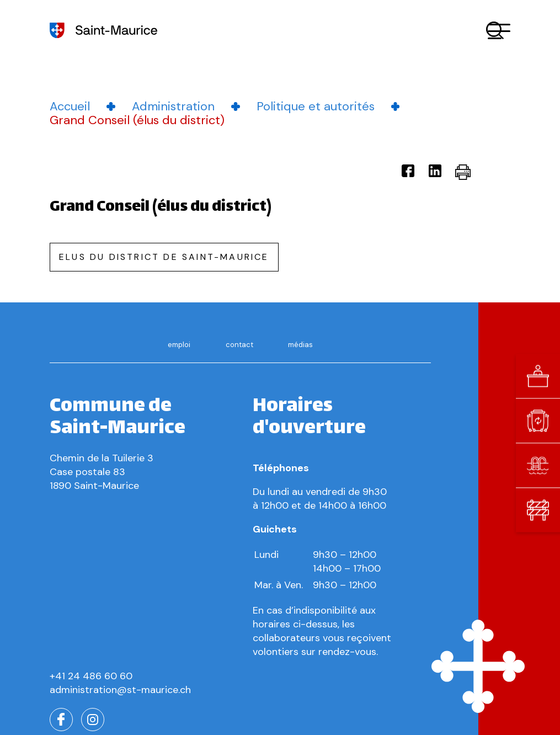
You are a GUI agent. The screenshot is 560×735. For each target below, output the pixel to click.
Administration (173, 106)
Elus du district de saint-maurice (164, 257)
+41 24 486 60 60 (91, 676)
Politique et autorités (316, 106)
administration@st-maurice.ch (120, 690)
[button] (499, 31)
